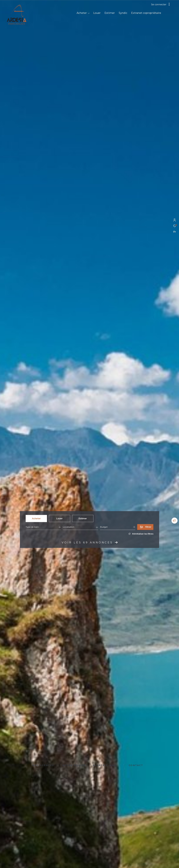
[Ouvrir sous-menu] (89, 13)
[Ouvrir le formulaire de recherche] (145, 527)
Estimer (83, 519)
